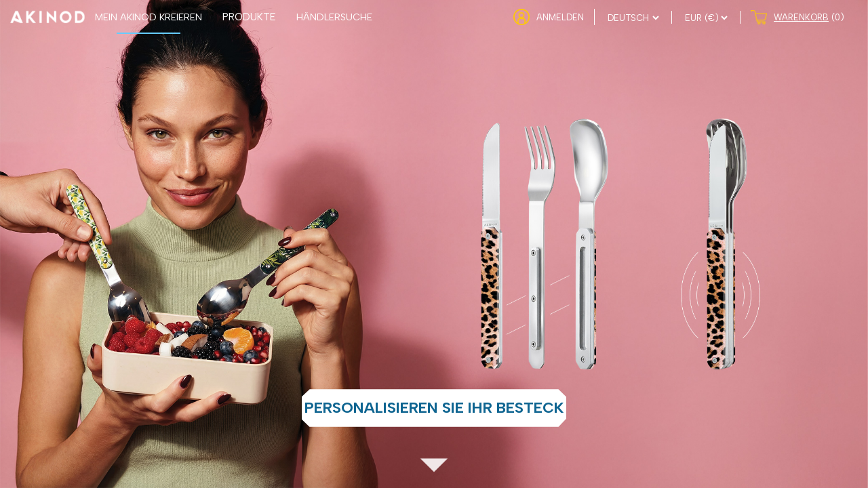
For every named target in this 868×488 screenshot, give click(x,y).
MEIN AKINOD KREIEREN (149, 17)
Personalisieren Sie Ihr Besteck (434, 408)
